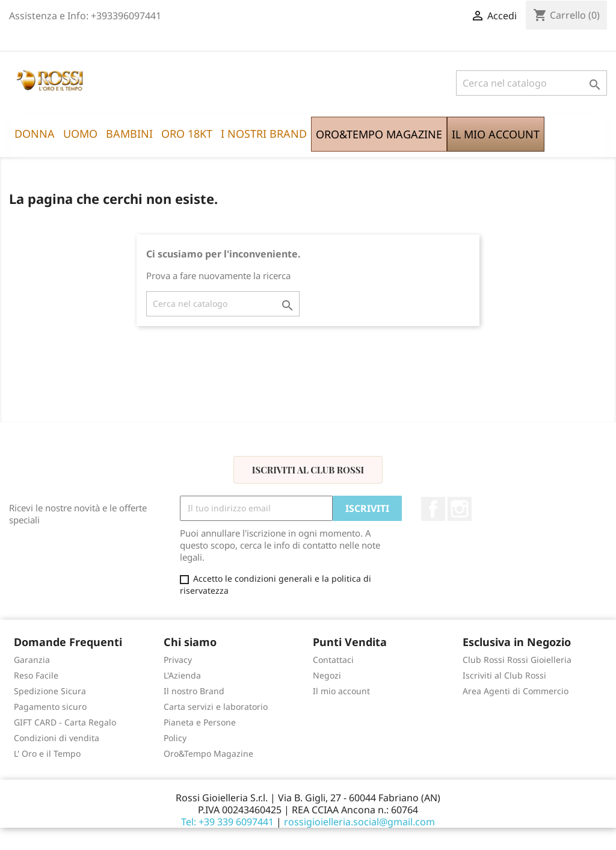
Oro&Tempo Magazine (208, 753)
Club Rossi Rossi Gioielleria (517, 660)
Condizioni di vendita (57, 738)
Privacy (178, 660)
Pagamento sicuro (50, 707)
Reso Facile (36, 675)
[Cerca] (531, 83)
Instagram (460, 509)
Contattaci (333, 660)
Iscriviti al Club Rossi (308, 470)
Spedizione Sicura (50, 691)
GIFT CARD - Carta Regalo (65, 722)
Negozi (327, 675)
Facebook (433, 509)
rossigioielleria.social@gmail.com (359, 822)
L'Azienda (182, 675)
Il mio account (341, 691)
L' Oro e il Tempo (47, 753)
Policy (175, 738)
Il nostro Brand (194, 691)
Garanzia (32, 660)
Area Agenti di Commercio (516, 691)
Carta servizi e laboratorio (216, 707)
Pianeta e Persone (200, 722)
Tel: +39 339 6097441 (227, 822)
